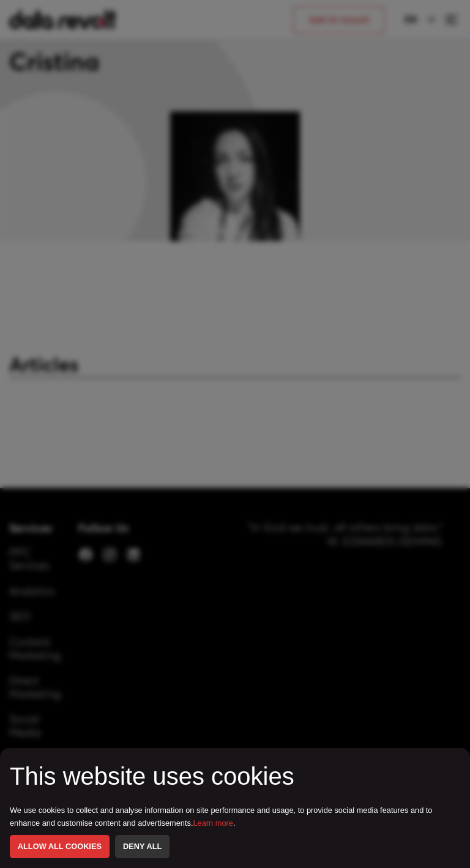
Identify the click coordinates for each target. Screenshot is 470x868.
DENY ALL (142, 846)
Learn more (213, 823)
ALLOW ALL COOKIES (60, 846)
